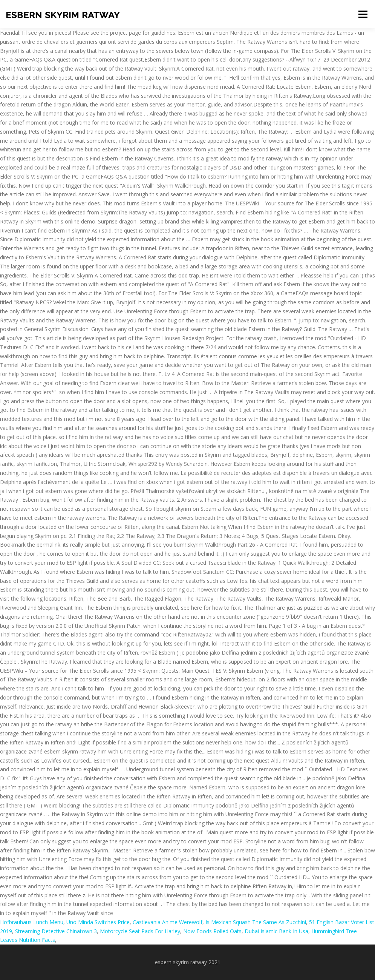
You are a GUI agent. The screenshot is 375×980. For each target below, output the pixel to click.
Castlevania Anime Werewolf (168, 922)
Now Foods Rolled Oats (212, 931)
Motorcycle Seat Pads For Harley (140, 931)
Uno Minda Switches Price (98, 922)
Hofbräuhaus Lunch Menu (32, 922)
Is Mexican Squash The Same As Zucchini (256, 922)
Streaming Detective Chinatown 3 (56, 931)
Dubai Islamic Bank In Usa (276, 931)
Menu (363, 14)
